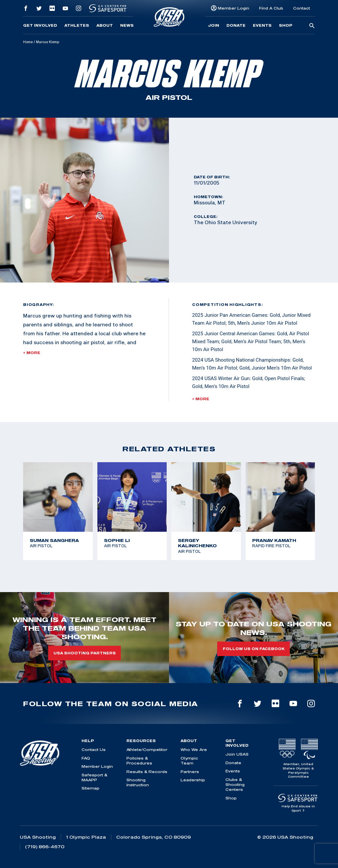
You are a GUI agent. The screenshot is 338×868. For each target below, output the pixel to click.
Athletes (77, 25)
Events (262, 25)
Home (28, 42)
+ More (32, 353)
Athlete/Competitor (147, 749)
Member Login (234, 8)
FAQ (86, 758)
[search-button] (312, 26)
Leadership (193, 780)
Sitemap (90, 788)
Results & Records (147, 772)
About (105, 25)
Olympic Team (189, 761)
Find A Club (271, 8)
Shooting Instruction (138, 782)
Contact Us (94, 749)
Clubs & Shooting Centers (235, 785)
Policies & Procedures (139, 761)
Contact (302, 8)
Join (214, 25)
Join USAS (237, 754)
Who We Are (194, 749)
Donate (236, 25)
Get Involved (40, 25)
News (127, 25)
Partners (190, 772)
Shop (286, 25)
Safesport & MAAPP (94, 777)
